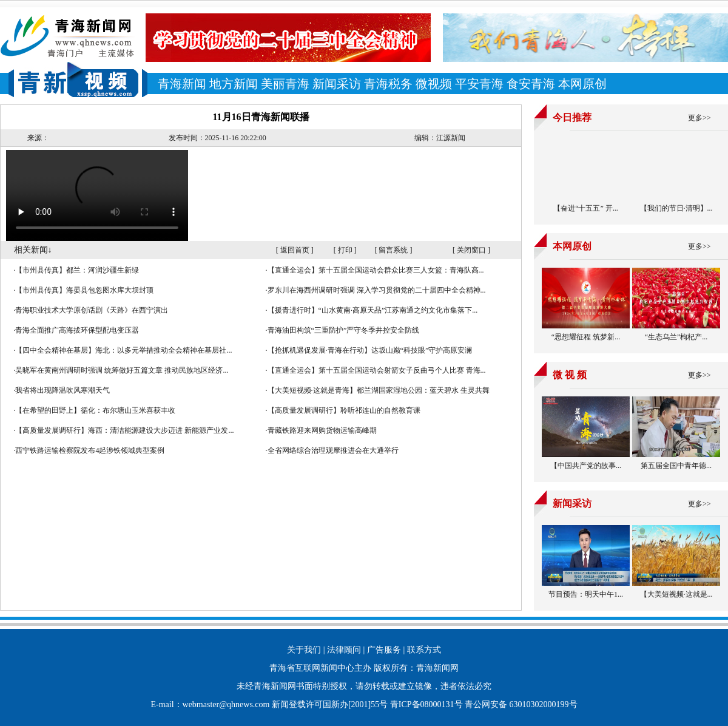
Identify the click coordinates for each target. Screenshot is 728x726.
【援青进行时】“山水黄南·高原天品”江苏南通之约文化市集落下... (373, 310)
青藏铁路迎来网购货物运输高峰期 (322, 430)
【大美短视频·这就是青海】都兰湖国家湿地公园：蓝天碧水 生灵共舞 (379, 390)
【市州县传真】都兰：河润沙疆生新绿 (77, 270)
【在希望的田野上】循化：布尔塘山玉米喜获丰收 (95, 410)
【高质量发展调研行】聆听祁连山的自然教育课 (344, 410)
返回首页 (295, 250)
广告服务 (384, 650)
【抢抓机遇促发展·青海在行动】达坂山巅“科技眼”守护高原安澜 (370, 350)
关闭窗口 (471, 250)
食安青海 (531, 84)
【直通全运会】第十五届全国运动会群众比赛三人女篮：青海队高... (376, 270)
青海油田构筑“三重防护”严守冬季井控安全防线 (344, 330)
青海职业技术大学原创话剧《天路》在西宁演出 (92, 310)
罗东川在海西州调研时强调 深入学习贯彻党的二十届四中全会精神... (377, 290)
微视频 (434, 84)
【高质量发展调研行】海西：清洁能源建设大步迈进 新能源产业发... (124, 430)
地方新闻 (234, 84)
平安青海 (479, 84)
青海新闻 (182, 84)
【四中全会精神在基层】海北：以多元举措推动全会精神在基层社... (123, 350)
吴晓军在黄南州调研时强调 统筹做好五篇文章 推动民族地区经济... (122, 370)
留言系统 (393, 250)
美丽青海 (285, 84)
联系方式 (424, 650)
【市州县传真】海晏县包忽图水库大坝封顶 (84, 290)
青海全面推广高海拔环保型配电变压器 (77, 330)
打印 (345, 250)
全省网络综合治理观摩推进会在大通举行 (333, 450)
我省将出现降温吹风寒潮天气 (62, 390)
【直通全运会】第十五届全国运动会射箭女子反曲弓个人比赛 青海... (377, 370)
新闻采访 (337, 84)
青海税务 (388, 84)
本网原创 (582, 84)
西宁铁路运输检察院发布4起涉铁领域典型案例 (90, 450)
